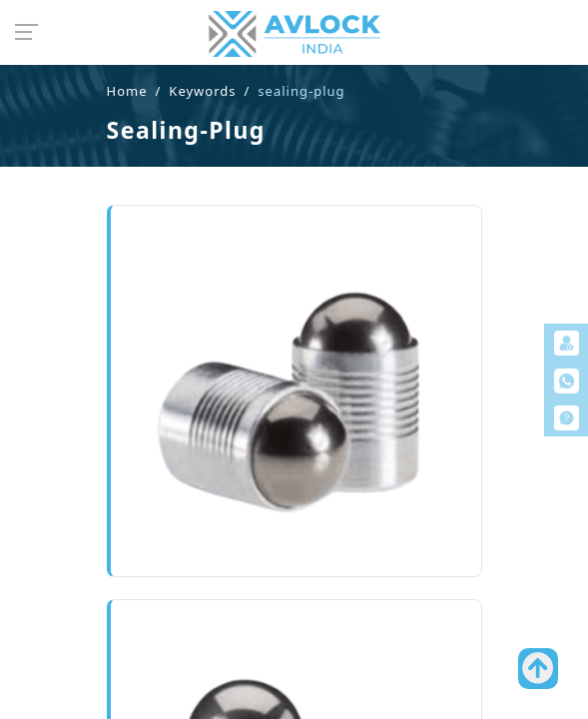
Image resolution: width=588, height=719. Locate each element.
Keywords (202, 91)
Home (127, 91)
